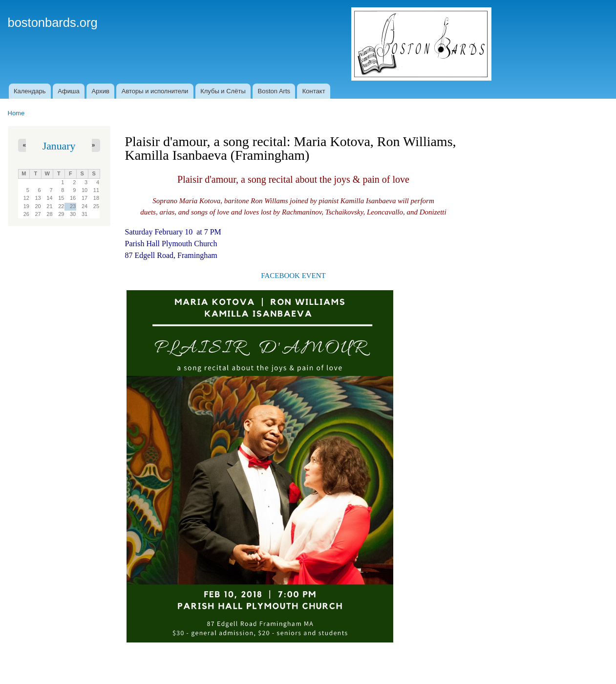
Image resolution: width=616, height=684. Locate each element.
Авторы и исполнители (155, 91)
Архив (101, 91)
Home (16, 113)
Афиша (68, 91)
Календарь (30, 91)
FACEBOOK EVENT (293, 276)
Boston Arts (274, 91)
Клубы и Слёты (223, 91)
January (59, 146)
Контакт (314, 91)
